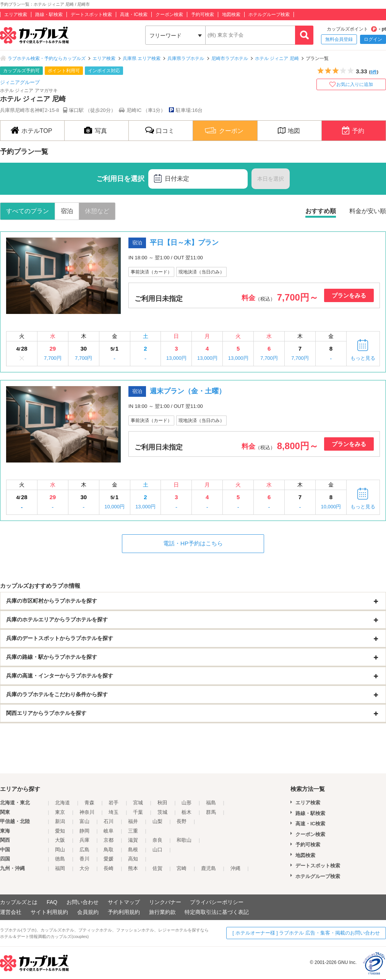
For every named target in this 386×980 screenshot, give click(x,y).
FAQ (52, 902)
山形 (187, 803)
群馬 (211, 812)
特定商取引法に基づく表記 (217, 912)
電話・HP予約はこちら (193, 543)
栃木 (187, 812)
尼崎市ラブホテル (230, 58)
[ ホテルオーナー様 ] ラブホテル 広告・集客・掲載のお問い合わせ (306, 933)
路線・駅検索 (49, 15)
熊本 (133, 868)
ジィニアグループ (20, 82)
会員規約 (88, 912)
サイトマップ (124, 902)
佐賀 (157, 868)
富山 (84, 821)
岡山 (60, 850)
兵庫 (84, 840)
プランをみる (349, 295)
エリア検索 (16, 15)
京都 (109, 840)
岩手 (114, 803)
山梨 (157, 821)
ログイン (373, 39)
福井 (133, 821)
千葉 (138, 812)
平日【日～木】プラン (184, 243)
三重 (133, 831)
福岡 (60, 868)
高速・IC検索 (134, 15)
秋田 (162, 803)
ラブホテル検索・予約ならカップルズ (47, 58)
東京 (60, 812)
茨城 (162, 812)
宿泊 (67, 211)
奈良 (157, 840)
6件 (374, 72)
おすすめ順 (321, 211)
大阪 (60, 840)
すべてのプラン (28, 211)
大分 (84, 868)
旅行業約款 (162, 912)
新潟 (60, 821)
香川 (84, 859)
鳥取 (109, 850)
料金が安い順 (368, 211)
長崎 (109, 868)
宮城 (138, 803)
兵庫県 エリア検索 (142, 58)
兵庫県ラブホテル (186, 58)
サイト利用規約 (49, 912)
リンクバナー (165, 902)
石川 (109, 821)
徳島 (60, 859)
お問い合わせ (83, 902)
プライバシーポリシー (217, 902)
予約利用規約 (124, 912)
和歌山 (184, 840)
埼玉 (114, 812)
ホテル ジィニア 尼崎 (277, 58)
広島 (84, 850)
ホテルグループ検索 (269, 15)
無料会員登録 (339, 39)
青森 (89, 803)
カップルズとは (19, 902)
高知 (133, 859)
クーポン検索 (169, 15)
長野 (182, 821)
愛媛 (109, 859)
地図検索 (231, 15)
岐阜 (109, 831)
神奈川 (87, 812)
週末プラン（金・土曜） (188, 391)
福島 (211, 803)
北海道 (62, 803)
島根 (133, 850)
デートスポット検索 (91, 15)
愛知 (60, 831)
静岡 (84, 831)
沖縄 (235, 868)
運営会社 (11, 912)
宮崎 (182, 868)
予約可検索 (203, 15)
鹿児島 (208, 868)
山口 (157, 850)
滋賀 (133, 840)
